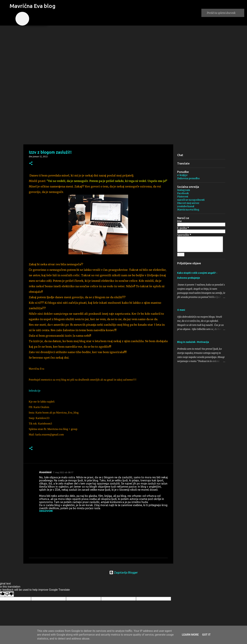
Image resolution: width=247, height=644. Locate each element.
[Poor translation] (9, 594)
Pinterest (183, 197)
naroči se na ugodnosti (191, 200)
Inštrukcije (35, 391)
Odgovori (46, 511)
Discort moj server (188, 203)
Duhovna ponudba (188, 178)
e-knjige (182, 175)
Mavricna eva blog (188, 210)
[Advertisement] (123, 117)
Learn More (190, 635)
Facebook (183, 193)
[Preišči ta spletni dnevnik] (225, 13)
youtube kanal (186, 206)
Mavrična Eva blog (33, 6)
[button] (31, 164)
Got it (206, 635)
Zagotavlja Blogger (123, 572)
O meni (181, 310)
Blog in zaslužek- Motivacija (193, 342)
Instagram (184, 190)
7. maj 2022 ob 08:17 (63, 472)
